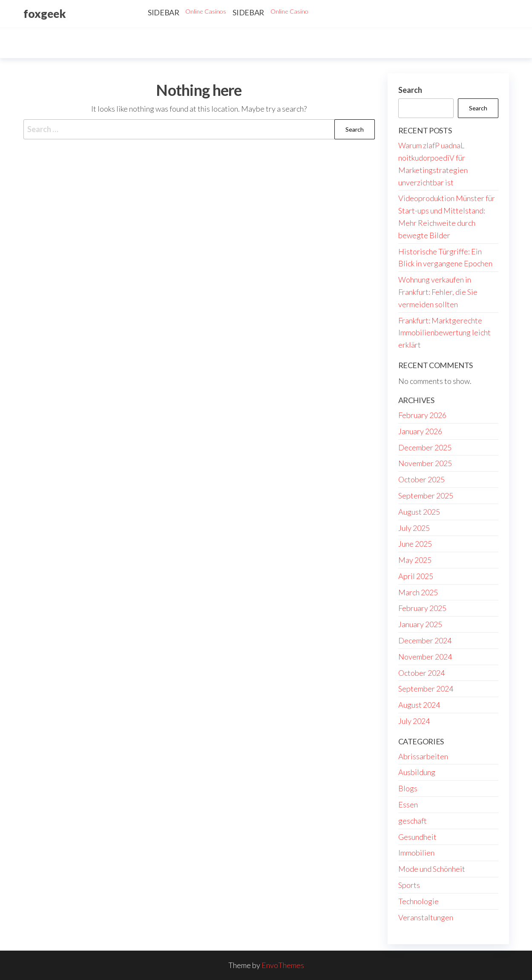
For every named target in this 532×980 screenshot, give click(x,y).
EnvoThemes (283, 965)
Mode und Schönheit (432, 869)
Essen (408, 804)
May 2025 (415, 560)
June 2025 (415, 544)
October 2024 (421, 673)
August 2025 (419, 512)
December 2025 (425, 447)
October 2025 (421, 479)
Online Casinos (206, 11)
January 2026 (420, 431)
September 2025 (426, 496)
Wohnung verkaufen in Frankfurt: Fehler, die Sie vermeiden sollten (438, 292)
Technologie (418, 901)
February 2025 (422, 608)
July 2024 (414, 721)
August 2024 (419, 705)
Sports (409, 885)
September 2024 (426, 689)
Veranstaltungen (426, 917)
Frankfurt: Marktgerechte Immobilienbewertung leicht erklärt (444, 333)
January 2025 (420, 624)
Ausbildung (417, 772)
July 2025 (414, 528)
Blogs (408, 788)
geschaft (413, 821)
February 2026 (422, 415)
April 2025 (416, 576)
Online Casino (289, 11)
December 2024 (425, 640)
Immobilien (416, 853)
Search (410, 90)
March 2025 (418, 592)
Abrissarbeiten (423, 756)
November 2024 (425, 657)
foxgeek (45, 14)
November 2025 (425, 463)
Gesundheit (417, 837)
